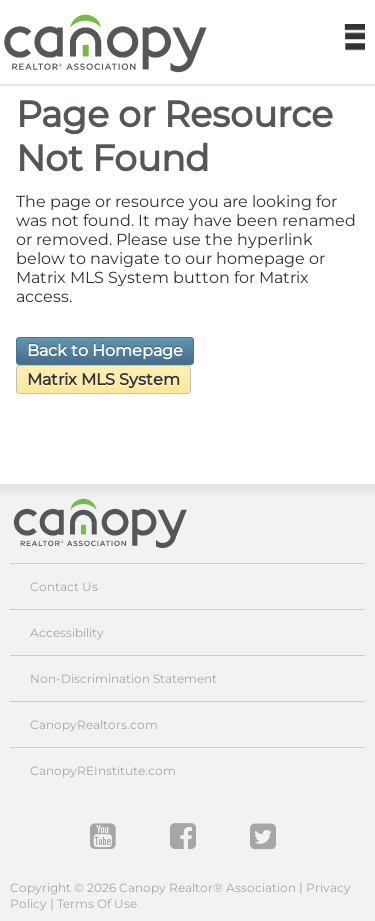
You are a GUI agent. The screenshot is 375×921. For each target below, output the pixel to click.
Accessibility (67, 632)
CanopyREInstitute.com (103, 770)
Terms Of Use (97, 903)
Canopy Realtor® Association (115, 522)
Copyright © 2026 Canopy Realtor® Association (153, 887)
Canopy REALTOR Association (113, 43)
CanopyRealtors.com (94, 724)
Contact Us (64, 586)
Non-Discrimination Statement (123, 678)
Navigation (354, 38)
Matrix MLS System (103, 379)
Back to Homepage (105, 350)
